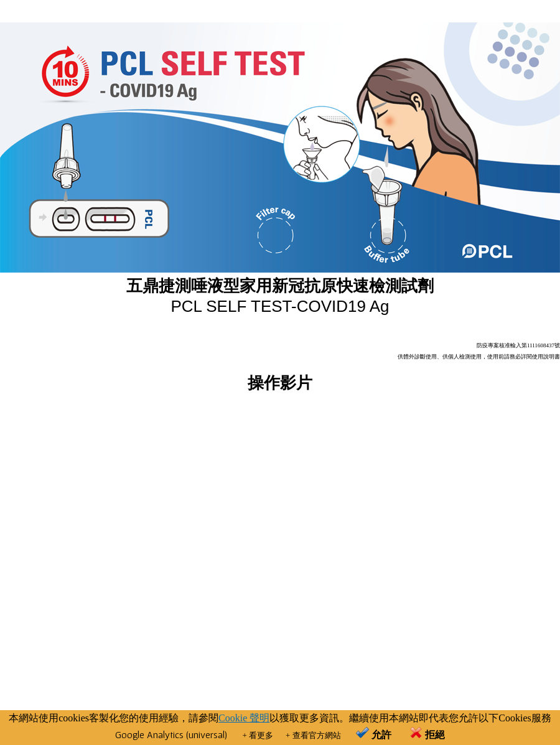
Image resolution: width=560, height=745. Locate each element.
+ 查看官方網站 (313, 735)
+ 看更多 (258, 735)
